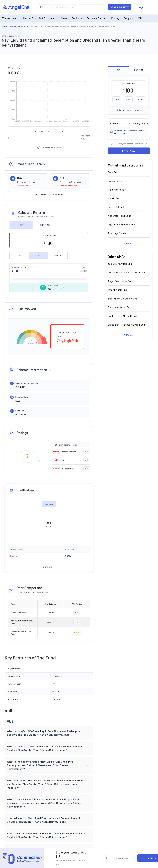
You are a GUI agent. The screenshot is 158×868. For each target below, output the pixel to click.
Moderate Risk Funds (119, 216)
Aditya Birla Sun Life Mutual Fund (126, 272)
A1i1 (140, 18)
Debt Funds (114, 172)
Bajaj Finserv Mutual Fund (122, 298)
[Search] (72, 7)
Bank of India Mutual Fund (122, 316)
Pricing (115, 18)
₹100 (117, 99)
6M (42, 131)
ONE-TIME (45, 225)
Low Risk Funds (116, 207)
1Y (49, 131)
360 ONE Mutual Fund (120, 264)
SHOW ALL (49, 567)
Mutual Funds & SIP (34, 18)
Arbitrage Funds (117, 233)
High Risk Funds (117, 190)
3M (36, 131)
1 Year (19, 255)
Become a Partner (97, 18)
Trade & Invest (10, 18)
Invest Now (129, 151)
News (64, 18)
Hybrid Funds (115, 198)
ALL (68, 131)
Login (141, 7)
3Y (55, 131)
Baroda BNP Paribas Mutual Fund (126, 325)
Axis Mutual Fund (117, 290)
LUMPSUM (139, 70)
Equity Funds (115, 181)
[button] (49, 733)
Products (77, 18)
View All (129, 243)
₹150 (128, 99)
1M (29, 131)
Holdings (49, 504)
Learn (53, 18)
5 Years (58, 255)
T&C (146, 144)
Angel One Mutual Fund (121, 281)
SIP (21, 225)
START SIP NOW (119, 7)
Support (128, 18)
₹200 (141, 99)
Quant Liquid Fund (19, 612)
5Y (62, 131)
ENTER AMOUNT (49, 236)
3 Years (38, 255)
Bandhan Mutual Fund (120, 307)
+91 (106, 858)
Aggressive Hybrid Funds (122, 224)
